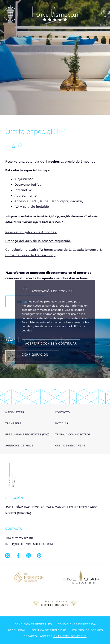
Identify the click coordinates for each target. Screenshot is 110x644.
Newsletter (15, 412)
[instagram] (8, 556)
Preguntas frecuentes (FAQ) (27, 434)
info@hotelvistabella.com (29, 544)
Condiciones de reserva (77, 624)
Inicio (16, 180)
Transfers (13, 423)
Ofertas (31, 180)
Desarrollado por (55, 636)
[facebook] (18, 556)
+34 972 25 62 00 (19, 538)
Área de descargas (70, 446)
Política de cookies (88, 630)
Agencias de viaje (19, 446)
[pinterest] (39, 556)
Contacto (62, 412)
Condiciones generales (33, 624)
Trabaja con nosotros (73, 434)
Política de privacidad (49, 630)
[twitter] (29, 556)
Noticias (62, 423)
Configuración (35, 354)
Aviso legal (16, 630)
